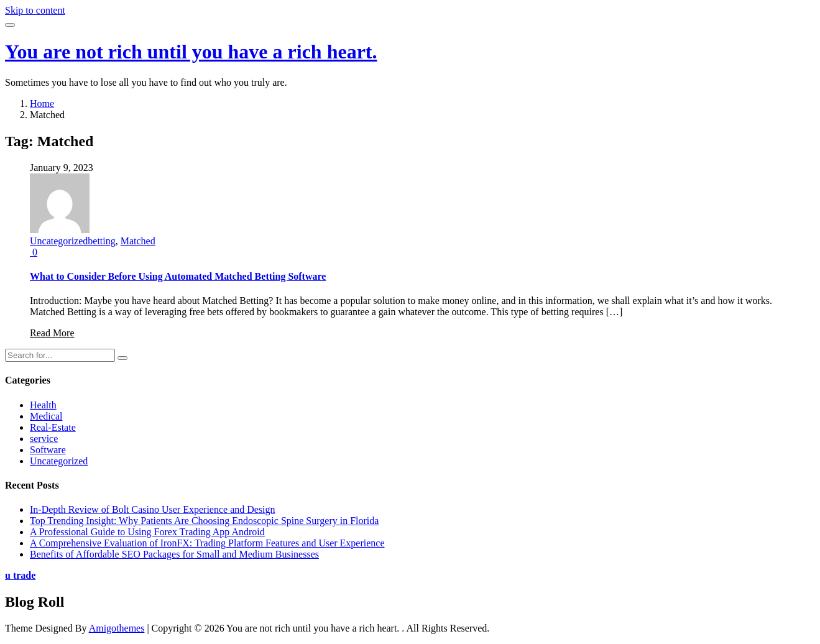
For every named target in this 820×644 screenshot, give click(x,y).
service (44, 439)
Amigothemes (117, 628)
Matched (138, 241)
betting (101, 241)
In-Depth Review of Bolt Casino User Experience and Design (153, 509)
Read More (52, 333)
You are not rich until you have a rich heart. (191, 52)
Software (48, 450)
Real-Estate (53, 427)
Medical (46, 416)
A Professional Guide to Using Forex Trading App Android (147, 532)
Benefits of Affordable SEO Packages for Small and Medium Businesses (174, 554)
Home (42, 103)
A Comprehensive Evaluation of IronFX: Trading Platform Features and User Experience (207, 543)
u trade (20, 575)
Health (43, 405)
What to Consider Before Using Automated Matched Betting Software (178, 276)
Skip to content (35, 10)
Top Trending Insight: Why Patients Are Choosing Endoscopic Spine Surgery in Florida (204, 521)
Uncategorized (59, 241)
